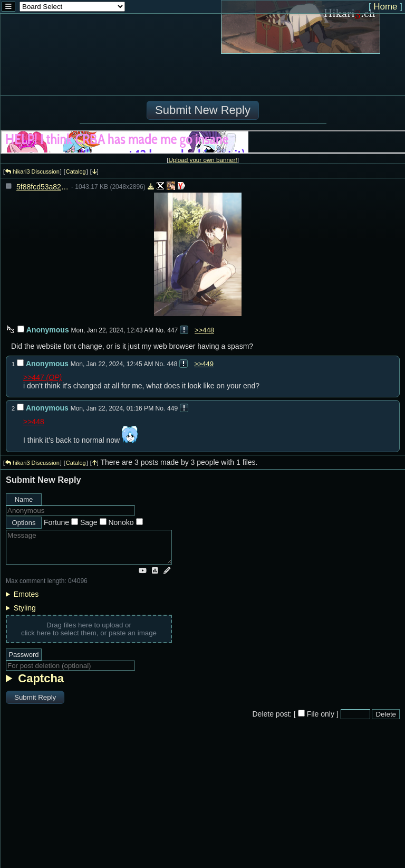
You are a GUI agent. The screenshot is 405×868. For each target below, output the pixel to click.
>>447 (34, 377)
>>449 (204, 364)
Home (385, 7)
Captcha (41, 678)
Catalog (76, 171)
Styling (25, 608)
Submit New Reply (203, 110)
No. (161, 330)
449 (172, 408)
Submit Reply (35, 697)
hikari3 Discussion (32, 171)
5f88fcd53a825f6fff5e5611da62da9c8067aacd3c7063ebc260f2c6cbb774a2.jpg (43, 187)
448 (172, 364)
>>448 (204, 330)
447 (172, 330)
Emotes (26, 594)
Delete (386, 714)
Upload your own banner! (202, 160)
